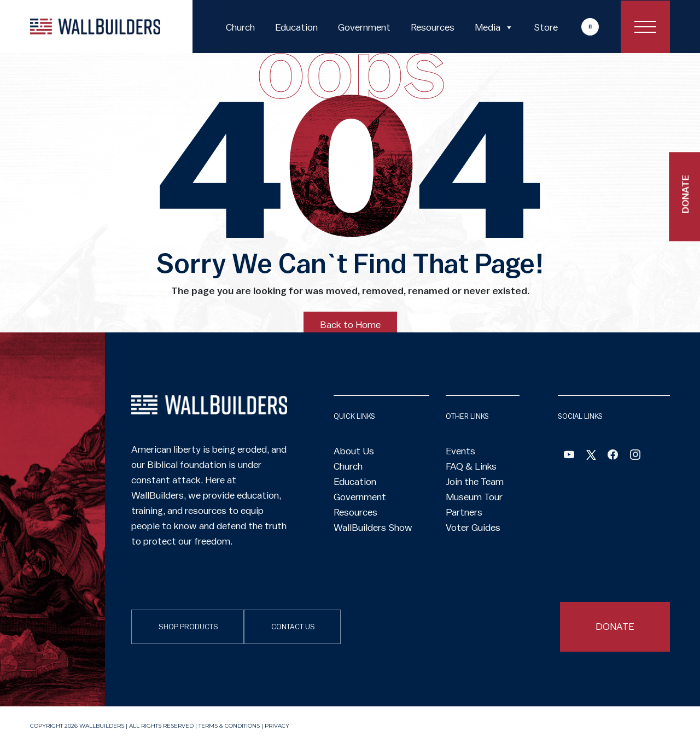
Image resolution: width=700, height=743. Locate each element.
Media (494, 27)
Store (546, 27)
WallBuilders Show (373, 528)
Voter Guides (473, 528)
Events (460, 451)
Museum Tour (474, 497)
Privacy (277, 726)
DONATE (615, 627)
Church (240, 27)
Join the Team (475, 482)
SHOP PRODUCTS (188, 627)
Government (364, 27)
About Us (354, 451)
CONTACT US (293, 627)
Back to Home (350, 325)
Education (296, 27)
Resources (433, 27)
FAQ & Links (471, 466)
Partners (464, 512)
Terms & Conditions (229, 726)
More (580, 27)
